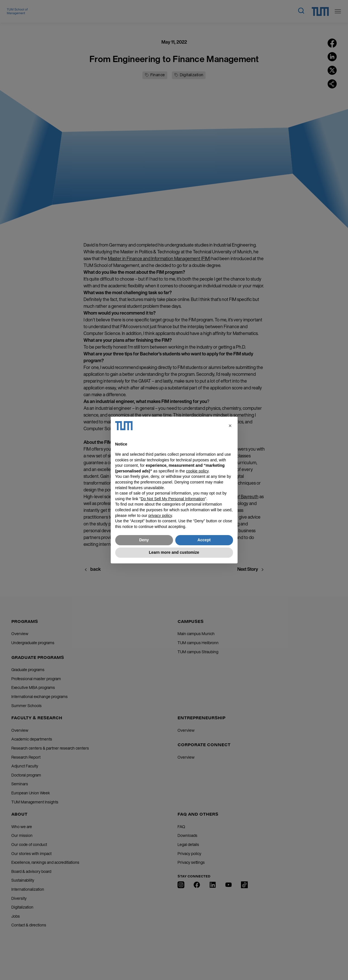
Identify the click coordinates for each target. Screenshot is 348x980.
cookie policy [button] (197, 471)
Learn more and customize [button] (174, 552)
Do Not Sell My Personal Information (173, 499)
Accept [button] (204, 540)
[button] (230, 426)
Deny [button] (144, 540)
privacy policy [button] (160, 516)
